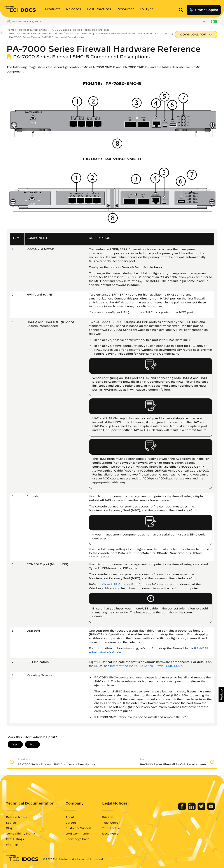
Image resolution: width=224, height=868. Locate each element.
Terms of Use (111, 828)
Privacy (108, 817)
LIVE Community (78, 833)
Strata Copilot (204, 10)
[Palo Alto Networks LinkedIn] (192, 809)
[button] (221, 694)
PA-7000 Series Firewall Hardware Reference (80, 30)
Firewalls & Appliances (32, 30)
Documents (110, 833)
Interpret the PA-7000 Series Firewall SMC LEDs (146, 666)
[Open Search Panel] (182, 10)
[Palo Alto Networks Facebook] (183, 809)
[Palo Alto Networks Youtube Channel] (211, 809)
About (70, 817)
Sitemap (12, 844)
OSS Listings (15, 839)
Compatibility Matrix (20, 833)
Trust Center (111, 822)
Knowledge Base (77, 839)
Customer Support (78, 828)
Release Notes (16, 817)
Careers (71, 822)
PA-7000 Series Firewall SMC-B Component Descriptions (46, 37)
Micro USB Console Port (120, 584)
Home (10, 30)
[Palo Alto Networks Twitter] (202, 809)
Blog (9, 828)
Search (11, 822)
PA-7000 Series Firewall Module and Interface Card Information (51, 33)
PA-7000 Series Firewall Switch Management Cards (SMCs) (134, 33)
